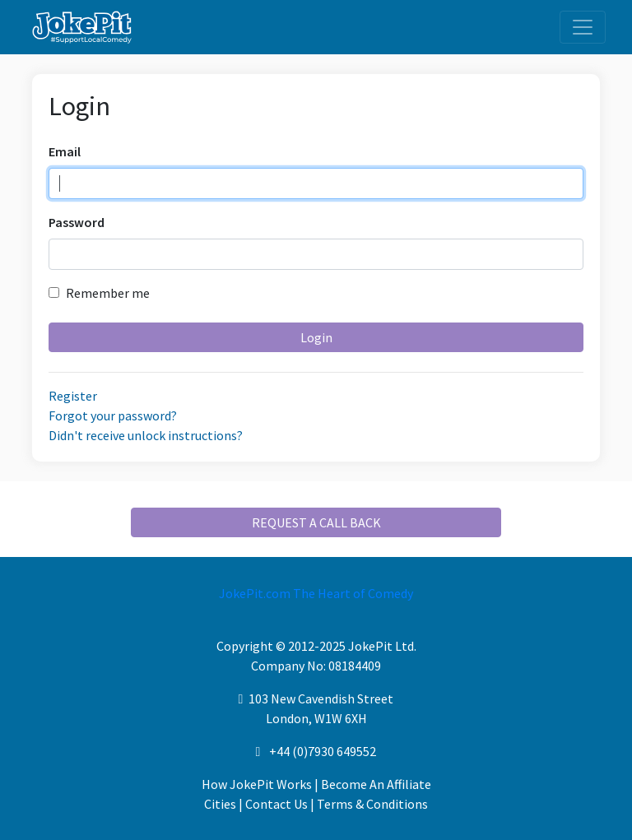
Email (65, 151)
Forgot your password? (113, 415)
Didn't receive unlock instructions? (146, 435)
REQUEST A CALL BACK (316, 522)
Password (77, 222)
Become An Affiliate (376, 784)
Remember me (99, 293)
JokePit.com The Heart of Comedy (316, 593)
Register (73, 396)
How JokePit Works (257, 784)
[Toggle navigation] (583, 27)
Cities (220, 804)
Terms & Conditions (372, 804)
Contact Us (276, 804)
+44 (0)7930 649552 (323, 751)
